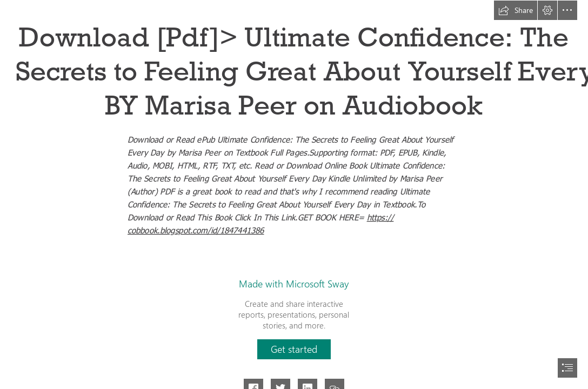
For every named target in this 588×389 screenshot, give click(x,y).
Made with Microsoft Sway (294, 284)
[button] (516, 10)
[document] (294, 194)
